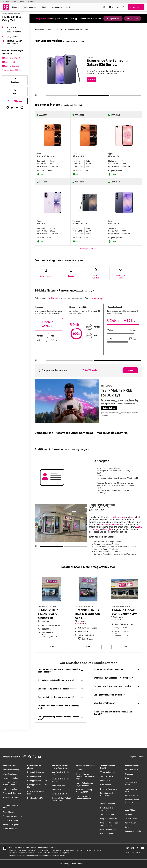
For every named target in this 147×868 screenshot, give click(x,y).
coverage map (96, 298)
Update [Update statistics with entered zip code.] (130, 370)
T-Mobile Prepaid (8, 62)
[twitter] (12, 107)
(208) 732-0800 (84, 632)
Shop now (91, 80)
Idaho (50, 29)
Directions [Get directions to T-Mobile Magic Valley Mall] (15, 80)
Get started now (109, 408)
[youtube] (17, 107)
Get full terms (104, 415)
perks (133, 517)
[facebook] (8, 107)
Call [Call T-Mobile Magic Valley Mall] (15, 91)
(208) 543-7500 (121, 628)
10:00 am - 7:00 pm (124, 624)
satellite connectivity (109, 524)
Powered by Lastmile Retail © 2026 (73, 864)
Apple (139, 527)
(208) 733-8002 (48, 629)
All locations (39, 29)
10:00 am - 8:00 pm (14, 29)
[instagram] (22, 107)
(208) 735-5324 (10, 37)
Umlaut (55, 298)
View (52, 647)
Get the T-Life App (15, 101)
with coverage (119, 517)
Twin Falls (60, 29)
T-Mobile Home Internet (11, 58)
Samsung (95, 529)
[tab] (60, 671)
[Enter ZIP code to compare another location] (90, 370)
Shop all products (88, 249)
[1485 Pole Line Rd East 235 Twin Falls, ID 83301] (15, 42)
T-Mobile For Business (10, 66)
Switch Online (132, 19)
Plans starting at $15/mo (11, 70)
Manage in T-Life (113, 19)
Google (107, 529)
